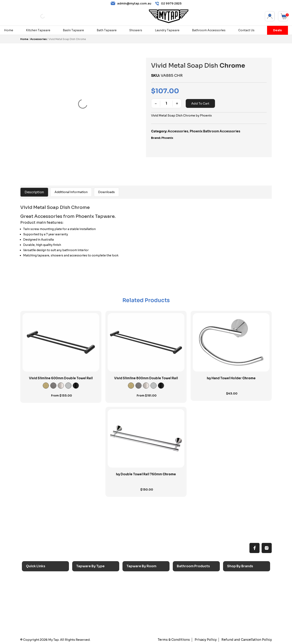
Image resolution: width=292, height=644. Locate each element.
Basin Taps (86, 584)
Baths (183, 584)
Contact (34, 618)
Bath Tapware (107, 30)
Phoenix (167, 138)
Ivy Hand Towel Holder (231, 378)
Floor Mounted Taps (93, 611)
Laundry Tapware (167, 30)
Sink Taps (85, 578)
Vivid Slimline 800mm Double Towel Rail (146, 378)
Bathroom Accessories (209, 30)
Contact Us (246, 30)
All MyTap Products (42, 584)
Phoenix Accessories (244, 598)
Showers (136, 30)
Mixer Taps (86, 598)
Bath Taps (85, 591)
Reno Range (37, 591)
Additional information (71, 192)
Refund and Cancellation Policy (247, 640)
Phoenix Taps (239, 591)
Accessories (38, 39)
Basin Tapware (73, 30)
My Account (270, 16)
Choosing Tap (38, 598)
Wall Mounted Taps (92, 624)
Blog (31, 611)
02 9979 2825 (168, 4)
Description (34, 192)
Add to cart (200, 103)
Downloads (106, 192)
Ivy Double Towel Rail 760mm (146, 474)
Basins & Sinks (189, 591)
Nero (233, 584)
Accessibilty (37, 604)
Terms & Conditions (177, 640)
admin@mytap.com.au (131, 3)
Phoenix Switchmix (243, 604)
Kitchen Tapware (38, 30)
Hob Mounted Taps (92, 618)
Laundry (134, 584)
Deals (278, 30)
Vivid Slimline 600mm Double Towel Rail (61, 378)
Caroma (235, 578)
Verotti (234, 611)
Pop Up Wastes (190, 604)
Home (9, 30)
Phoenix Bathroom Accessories (215, 131)
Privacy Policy (207, 640)
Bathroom (136, 591)
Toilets (184, 598)
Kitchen (134, 578)
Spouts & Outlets (91, 604)
